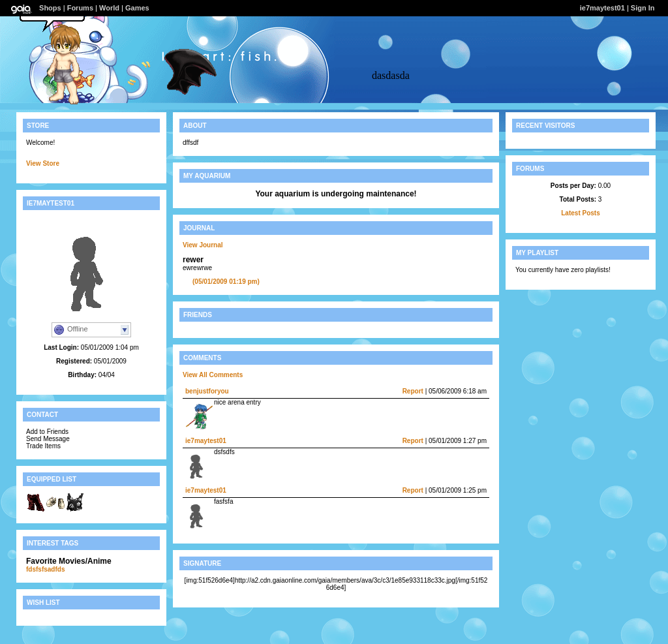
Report (413, 391)
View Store (43, 163)
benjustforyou (207, 391)
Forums (80, 8)
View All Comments (213, 375)
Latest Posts (580, 213)
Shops (50, 8)
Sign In (643, 8)
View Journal (203, 245)
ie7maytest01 (602, 8)
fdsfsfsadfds (45, 569)
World (109, 8)
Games (137, 8)
